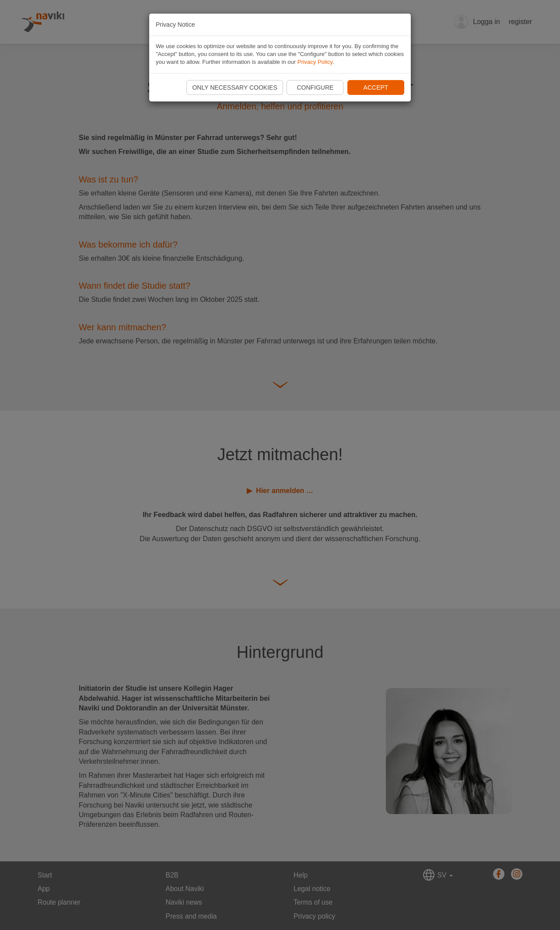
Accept (376, 87)
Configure (315, 87)
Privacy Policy (315, 62)
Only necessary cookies (234, 87)
